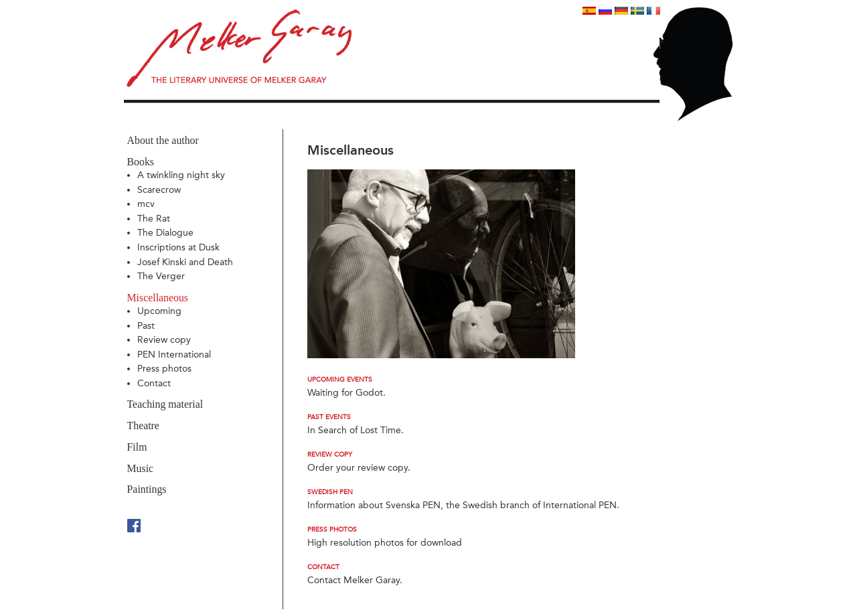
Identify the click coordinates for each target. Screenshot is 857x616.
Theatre (143, 426)
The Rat (154, 219)
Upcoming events (340, 380)
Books (141, 162)
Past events (329, 417)
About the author (163, 140)
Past (146, 326)
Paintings (147, 489)
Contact (154, 383)
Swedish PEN (330, 492)
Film (137, 447)
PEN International (174, 355)
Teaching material (165, 404)
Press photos (164, 369)
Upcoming (159, 311)
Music (141, 468)
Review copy (164, 340)
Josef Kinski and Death (185, 262)
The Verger (161, 276)
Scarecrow (159, 190)
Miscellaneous (158, 298)
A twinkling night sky (181, 175)
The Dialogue (165, 233)
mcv (146, 204)
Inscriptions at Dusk (178, 247)
